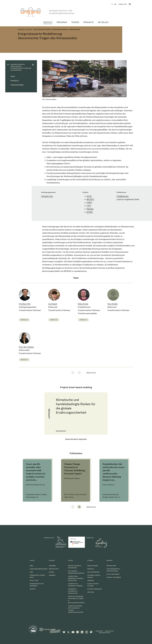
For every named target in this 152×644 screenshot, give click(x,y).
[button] (73, 373)
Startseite (22, 29)
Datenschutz (109, 631)
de (116, 4)
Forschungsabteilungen (42, 29)
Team (13, 76)
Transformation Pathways (30, 310)
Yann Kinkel (112, 304)
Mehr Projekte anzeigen (76, 439)
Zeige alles (91, 373)
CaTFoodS (49, 413)
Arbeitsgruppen (75, 29)
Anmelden (123, 4)
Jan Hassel (53, 304)
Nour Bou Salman (26, 347)
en (112, 4)
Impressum (99, 631)
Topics (24, 320)
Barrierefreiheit (105, 633)
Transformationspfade (60, 29)
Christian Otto (47, 196)
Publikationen (17, 85)
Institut (29, 29)
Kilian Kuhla (83, 304)
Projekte (15, 81)
